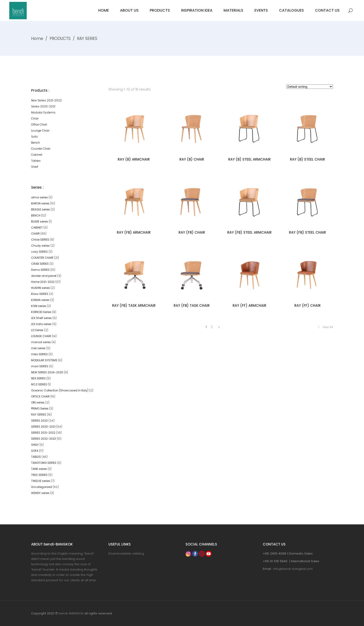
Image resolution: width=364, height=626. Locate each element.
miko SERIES (39, 354)
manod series (41, 342)
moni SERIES (40, 366)
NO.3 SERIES (39, 384)
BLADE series (40, 221)
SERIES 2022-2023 (44, 439)
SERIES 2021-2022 (43, 433)
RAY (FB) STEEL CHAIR (307, 232)
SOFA (35, 451)
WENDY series (40, 493)
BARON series (40, 203)
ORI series (38, 402)
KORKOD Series (41, 312)
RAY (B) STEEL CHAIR (307, 159)
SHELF (35, 445)
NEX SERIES (38, 378)
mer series (38, 348)
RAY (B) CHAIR (192, 159)
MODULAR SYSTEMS (44, 360)
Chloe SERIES (40, 240)
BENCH (36, 215)
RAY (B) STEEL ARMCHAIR (249, 159)
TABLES (36, 457)
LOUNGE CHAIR (41, 336)
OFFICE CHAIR (40, 396)
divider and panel (44, 276)
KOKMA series (40, 300)
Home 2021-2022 (43, 282)
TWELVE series (41, 481)
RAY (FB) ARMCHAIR (134, 232)
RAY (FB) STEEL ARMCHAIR (249, 232)
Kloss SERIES (40, 294)
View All (328, 327)
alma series (39, 197)
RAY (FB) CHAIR (192, 232)
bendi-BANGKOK (71, 613)
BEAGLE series (41, 209)
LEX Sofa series (41, 324)
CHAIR (35, 234)
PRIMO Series (40, 408)
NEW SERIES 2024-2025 (47, 372)
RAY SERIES (39, 415)
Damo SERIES (40, 270)
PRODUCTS (60, 39)
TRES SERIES (39, 475)
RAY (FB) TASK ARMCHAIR (134, 305)
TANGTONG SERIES (44, 463)
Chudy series (40, 246)
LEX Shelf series (41, 318)
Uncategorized (42, 487)
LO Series (37, 330)
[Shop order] (310, 87)
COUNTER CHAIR (42, 258)
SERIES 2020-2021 (43, 427)
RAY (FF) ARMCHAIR (249, 305)
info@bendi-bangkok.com (293, 569)
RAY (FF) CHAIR (307, 305)
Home (37, 39)
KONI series (39, 306)
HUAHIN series (41, 288)
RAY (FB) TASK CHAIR (192, 305)
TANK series (39, 469)
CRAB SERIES (40, 264)
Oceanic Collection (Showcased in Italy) (60, 390)
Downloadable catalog (126, 553)
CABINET (37, 227)
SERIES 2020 (39, 421)
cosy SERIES (39, 252)
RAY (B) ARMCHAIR (134, 159)
